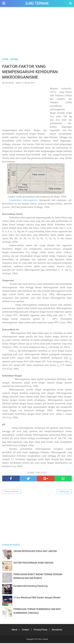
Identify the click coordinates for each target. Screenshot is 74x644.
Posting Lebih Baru (11, 492)
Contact (25, 631)
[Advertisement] (37, 33)
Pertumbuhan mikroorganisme (23, 201)
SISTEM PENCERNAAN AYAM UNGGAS (33, 564)
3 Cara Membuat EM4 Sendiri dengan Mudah (37, 598)
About (13, 631)
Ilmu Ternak (37, 3)
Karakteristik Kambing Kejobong (30, 587)
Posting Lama (64, 492)
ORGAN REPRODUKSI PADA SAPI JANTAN (35, 552)
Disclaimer (58, 631)
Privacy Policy (41, 631)
